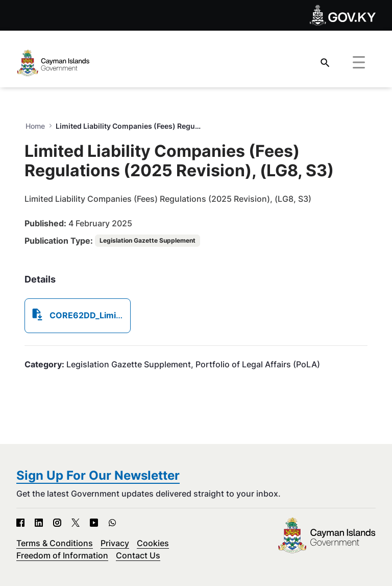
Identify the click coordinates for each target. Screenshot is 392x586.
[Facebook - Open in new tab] (20, 523)
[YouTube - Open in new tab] (94, 523)
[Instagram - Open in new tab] (57, 523)
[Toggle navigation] (359, 63)
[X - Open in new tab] (76, 523)
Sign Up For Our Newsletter (98, 475)
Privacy (115, 543)
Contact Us (138, 555)
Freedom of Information (62, 555)
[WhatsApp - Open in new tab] (112, 523)
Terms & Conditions (55, 543)
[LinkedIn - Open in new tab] (39, 523)
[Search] (325, 63)
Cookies (153, 543)
